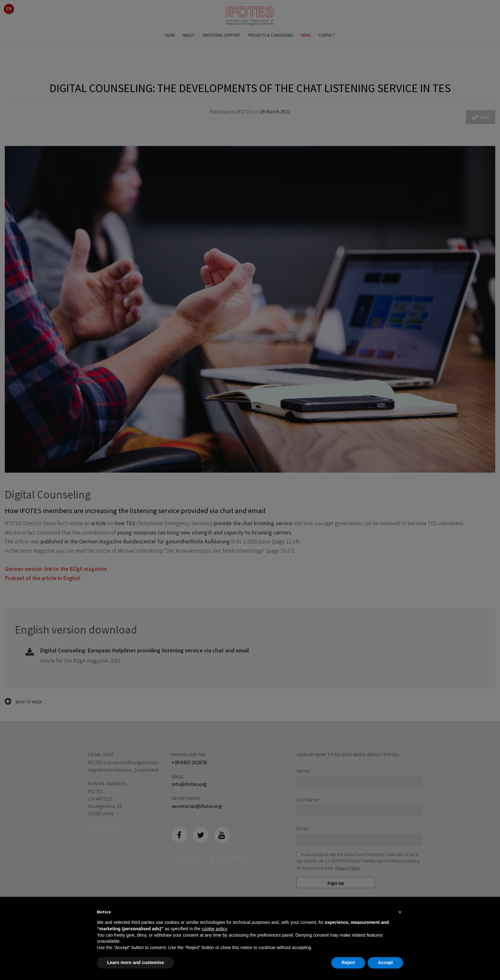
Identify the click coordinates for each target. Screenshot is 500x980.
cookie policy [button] (214, 929)
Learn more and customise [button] (136, 962)
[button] (400, 912)
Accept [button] (385, 962)
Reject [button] (348, 962)
